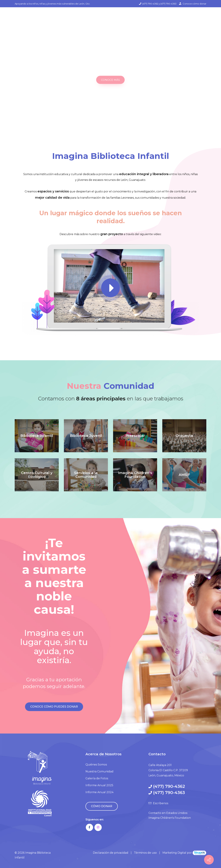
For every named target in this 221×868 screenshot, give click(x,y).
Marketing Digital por (184, 853)
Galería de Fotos (97, 778)
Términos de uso (145, 853)
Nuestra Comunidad (99, 771)
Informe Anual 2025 (99, 785)
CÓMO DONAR (102, 806)
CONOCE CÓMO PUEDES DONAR (54, 707)
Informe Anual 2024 (99, 792)
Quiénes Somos (96, 765)
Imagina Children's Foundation (170, 818)
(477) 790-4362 (150, 4)
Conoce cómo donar (194, 4)
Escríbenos (161, 803)
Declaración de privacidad (111, 853)
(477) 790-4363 (168, 4)
